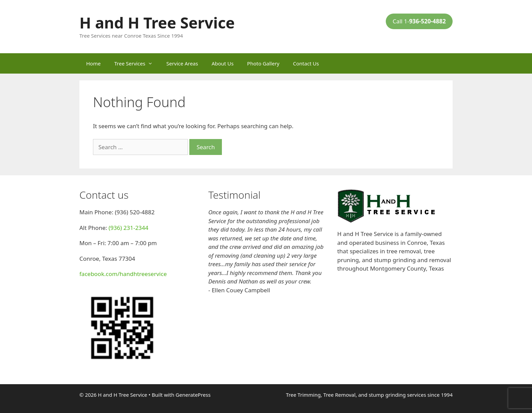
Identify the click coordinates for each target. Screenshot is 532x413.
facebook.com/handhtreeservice (123, 274)
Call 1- (419, 21)
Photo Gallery (263, 63)
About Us (223, 63)
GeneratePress (193, 395)
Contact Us (306, 63)
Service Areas (182, 63)
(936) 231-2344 (128, 228)
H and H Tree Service (157, 23)
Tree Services (137, 63)
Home (93, 63)
